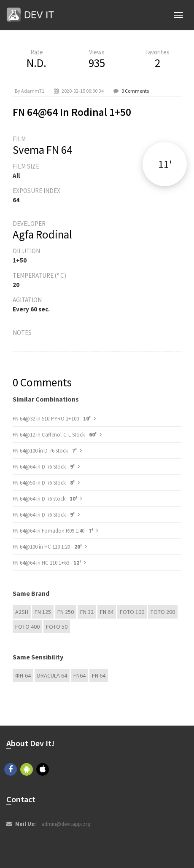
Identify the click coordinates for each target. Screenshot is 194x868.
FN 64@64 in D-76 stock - (46, 499)
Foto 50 (57, 627)
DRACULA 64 (52, 675)
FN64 (79, 675)
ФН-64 (23, 675)
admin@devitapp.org (66, 824)
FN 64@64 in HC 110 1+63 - (47, 563)
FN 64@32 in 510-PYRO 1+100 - (52, 419)
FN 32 (87, 612)
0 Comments (135, 91)
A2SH (22, 612)
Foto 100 (132, 612)
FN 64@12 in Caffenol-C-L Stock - (55, 435)
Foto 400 (27, 627)
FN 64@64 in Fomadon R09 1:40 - (54, 531)
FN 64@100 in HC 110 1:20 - (48, 547)
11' (165, 164)
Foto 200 (163, 612)
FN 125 (43, 612)
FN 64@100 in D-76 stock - (45, 451)
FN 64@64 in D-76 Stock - (44, 467)
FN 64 (107, 612)
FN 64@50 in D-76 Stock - (44, 483)
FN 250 (66, 612)
